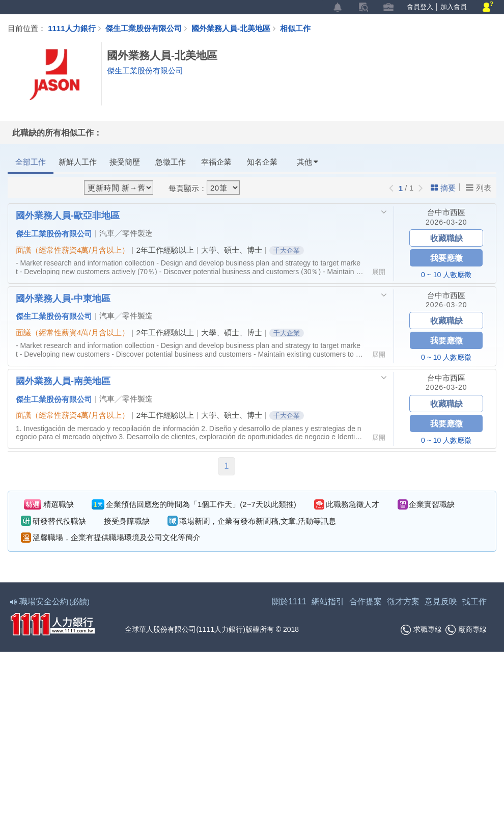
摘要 (443, 188)
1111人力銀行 (72, 28)
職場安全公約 (50, 602)
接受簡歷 (125, 162)
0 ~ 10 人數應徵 (446, 275)
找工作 (474, 602)
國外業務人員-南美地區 (63, 381)
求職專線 (421, 630)
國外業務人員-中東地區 (63, 298)
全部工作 (31, 162)
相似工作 (295, 28)
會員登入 (420, 7)
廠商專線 (466, 630)
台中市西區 (446, 212)
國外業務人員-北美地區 (236, 28)
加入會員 (454, 7)
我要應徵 (446, 258)
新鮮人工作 (78, 162)
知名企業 (262, 162)
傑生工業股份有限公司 (144, 28)
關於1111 (289, 602)
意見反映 (441, 602)
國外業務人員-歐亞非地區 (68, 215)
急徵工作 (171, 162)
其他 (307, 162)
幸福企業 (216, 162)
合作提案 (366, 602)
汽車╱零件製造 (126, 233)
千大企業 (287, 250)
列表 (479, 188)
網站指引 (328, 602)
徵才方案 (403, 602)
